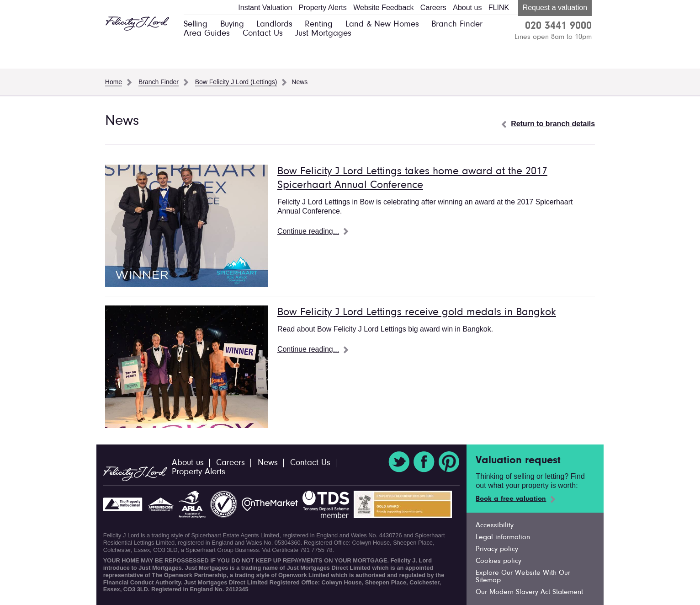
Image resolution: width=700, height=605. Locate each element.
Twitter (399, 462)
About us (467, 8)
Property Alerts (323, 8)
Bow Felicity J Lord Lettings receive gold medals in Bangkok (417, 312)
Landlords (274, 24)
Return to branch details (553, 124)
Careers (433, 8)
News (268, 463)
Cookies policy (498, 561)
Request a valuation (555, 8)
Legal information (503, 537)
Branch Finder (457, 24)
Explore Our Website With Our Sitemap (523, 577)
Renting (319, 24)
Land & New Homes (382, 24)
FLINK (499, 8)
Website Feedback (383, 8)
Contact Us (263, 34)
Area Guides (207, 34)
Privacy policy (497, 549)
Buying (232, 24)
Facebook (424, 462)
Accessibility (495, 525)
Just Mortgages (323, 34)
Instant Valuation (265, 8)
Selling (196, 24)
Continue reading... (308, 231)
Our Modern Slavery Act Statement (529, 592)
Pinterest (449, 462)
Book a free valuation (511, 499)
